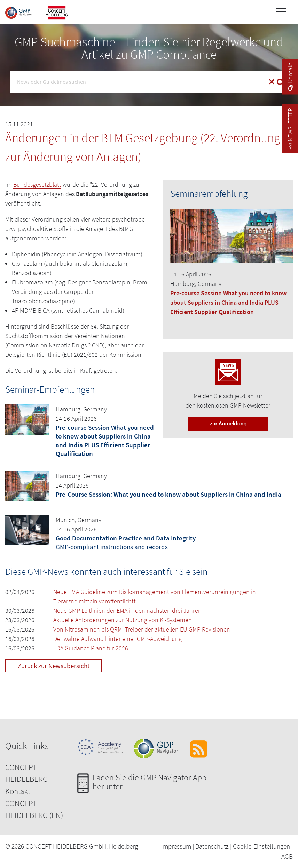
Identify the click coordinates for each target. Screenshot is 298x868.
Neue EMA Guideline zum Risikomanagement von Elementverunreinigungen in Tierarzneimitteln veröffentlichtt (155, 596)
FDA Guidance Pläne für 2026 (91, 648)
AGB (287, 856)
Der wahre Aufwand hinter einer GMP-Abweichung (117, 639)
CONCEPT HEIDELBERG (26, 773)
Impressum (176, 846)
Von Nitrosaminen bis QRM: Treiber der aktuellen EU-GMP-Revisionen (142, 629)
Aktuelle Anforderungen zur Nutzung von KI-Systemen (123, 620)
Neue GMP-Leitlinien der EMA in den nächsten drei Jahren (127, 610)
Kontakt (18, 791)
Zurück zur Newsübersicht (54, 666)
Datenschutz (212, 846)
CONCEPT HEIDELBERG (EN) (34, 809)
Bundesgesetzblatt (37, 184)
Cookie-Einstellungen (261, 846)
